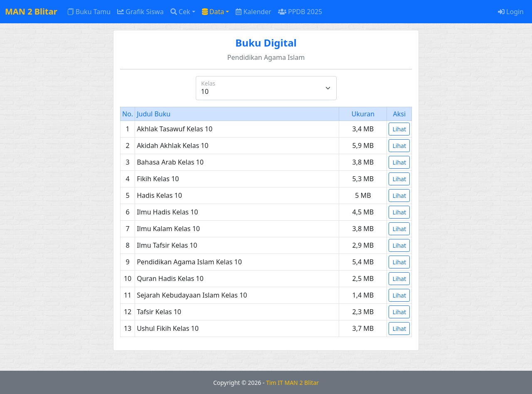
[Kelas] (266, 88)
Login (511, 12)
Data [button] (213, 12)
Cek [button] (180, 12)
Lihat (399, 129)
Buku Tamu (89, 12)
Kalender (254, 12)
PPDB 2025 (300, 12)
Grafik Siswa (140, 12)
